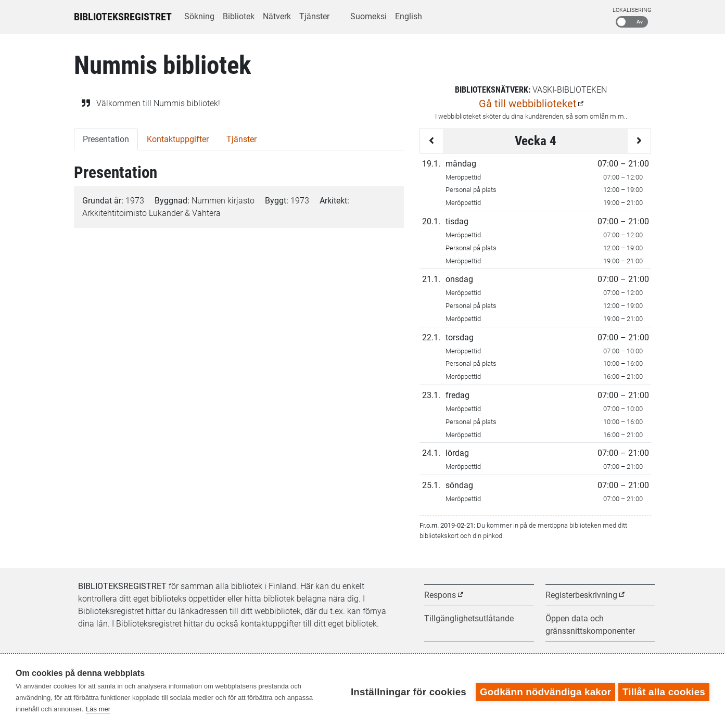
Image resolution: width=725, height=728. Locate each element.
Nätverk (277, 16)
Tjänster (314, 16)
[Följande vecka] (639, 141)
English (409, 16)
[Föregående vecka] (431, 141)
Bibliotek (239, 16)
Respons (440, 595)
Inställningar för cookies (406, 691)
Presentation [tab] (106, 139)
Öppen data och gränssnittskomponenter (590, 625)
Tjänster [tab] (241, 139)
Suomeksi (368, 16)
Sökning (199, 16)
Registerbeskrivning (581, 595)
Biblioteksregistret (123, 17)
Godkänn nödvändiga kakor (543, 691)
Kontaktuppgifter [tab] (178, 139)
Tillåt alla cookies (664, 691)
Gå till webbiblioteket (528, 104)
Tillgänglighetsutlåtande (469, 618)
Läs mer (98, 709)
